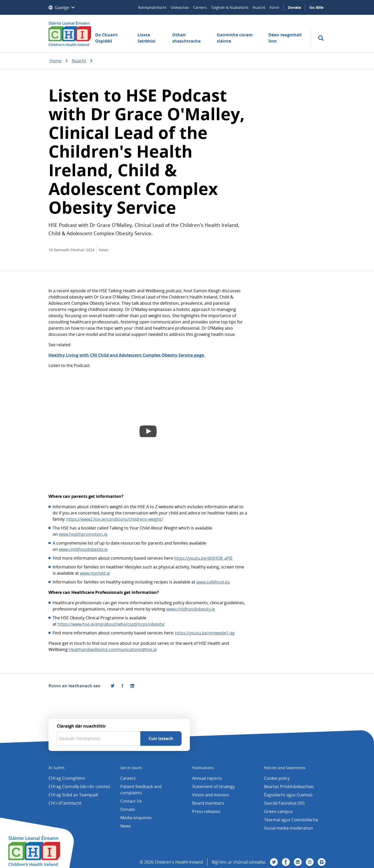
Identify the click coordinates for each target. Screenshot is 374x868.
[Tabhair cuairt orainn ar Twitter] (274, 862)
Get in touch (131, 768)
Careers (200, 7)
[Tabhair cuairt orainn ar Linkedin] (298, 862)
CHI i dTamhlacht (65, 803)
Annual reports (207, 778)
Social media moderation (289, 828)
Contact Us (131, 801)
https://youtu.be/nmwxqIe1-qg (205, 633)
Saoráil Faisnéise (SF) (284, 803)
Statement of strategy (213, 786)
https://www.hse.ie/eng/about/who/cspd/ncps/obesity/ (111, 624)
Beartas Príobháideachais (289, 786)
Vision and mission (211, 795)
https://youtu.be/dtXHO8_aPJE (203, 558)
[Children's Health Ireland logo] (70, 33)
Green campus (278, 811)
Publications (203, 768)
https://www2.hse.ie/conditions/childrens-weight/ (115, 519)
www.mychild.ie (95, 573)
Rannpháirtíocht (152, 7)
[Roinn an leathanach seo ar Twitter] (113, 686)
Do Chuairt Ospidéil (106, 38)
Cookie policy (277, 778)
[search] (321, 38)
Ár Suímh (57, 768)
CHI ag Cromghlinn (67, 778)
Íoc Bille (316, 7)
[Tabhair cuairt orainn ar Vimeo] (322, 862)
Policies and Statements (285, 768)
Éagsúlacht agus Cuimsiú (288, 795)
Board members (208, 803)
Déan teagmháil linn (285, 38)
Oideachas (180, 7)
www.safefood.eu (213, 582)
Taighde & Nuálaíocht (230, 7)
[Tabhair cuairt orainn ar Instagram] (310, 862)
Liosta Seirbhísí (146, 38)
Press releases (206, 811)
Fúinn (274, 7)
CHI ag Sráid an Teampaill (73, 795)
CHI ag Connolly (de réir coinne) (79, 786)
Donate (294, 7)
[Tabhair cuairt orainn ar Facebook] (122, 686)
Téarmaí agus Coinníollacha (291, 820)
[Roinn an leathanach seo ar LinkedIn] (132, 686)
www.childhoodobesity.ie (83, 549)
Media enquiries (136, 818)
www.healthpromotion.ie (83, 534)
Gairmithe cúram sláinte (235, 38)
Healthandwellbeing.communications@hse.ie (113, 649)
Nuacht (259, 7)
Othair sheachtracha (186, 38)
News (126, 826)
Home (56, 61)
